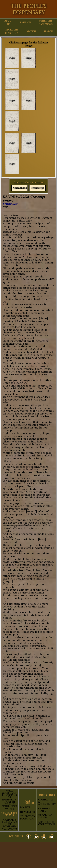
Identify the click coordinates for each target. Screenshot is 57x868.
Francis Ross (10, 204)
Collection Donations (28, 818)
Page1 (12, 58)
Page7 (12, 143)
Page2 (29, 58)
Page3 (12, 79)
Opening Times (44, 810)
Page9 (12, 164)
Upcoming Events (45, 817)
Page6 (12, 121)
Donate (25, 808)
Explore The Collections (47, 823)
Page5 (29, 100)
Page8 (29, 143)
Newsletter (28, 812)
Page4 (12, 100)
